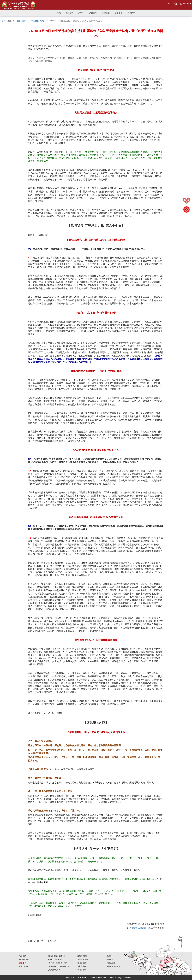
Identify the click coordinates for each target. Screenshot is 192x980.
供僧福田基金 (24, 959)
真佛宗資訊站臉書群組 (57, 956)
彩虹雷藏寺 (82, 966)
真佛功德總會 (83, 956)
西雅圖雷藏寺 (83, 963)
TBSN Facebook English (58, 963)
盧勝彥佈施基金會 (113, 966)
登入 (170, 4)
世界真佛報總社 (139, 928)
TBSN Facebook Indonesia (58, 966)
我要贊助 (23, 956)
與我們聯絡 (24, 966)
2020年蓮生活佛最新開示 (39, 21)
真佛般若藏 (111, 963)
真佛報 (109, 956)
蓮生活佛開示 (22, 21)
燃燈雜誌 (110, 959)
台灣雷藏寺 (82, 970)
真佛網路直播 (83, 959)
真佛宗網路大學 (54, 970)
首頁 (4, 21)
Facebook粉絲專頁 (55, 959)
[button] (70, 13)
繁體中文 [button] (185, 4)
